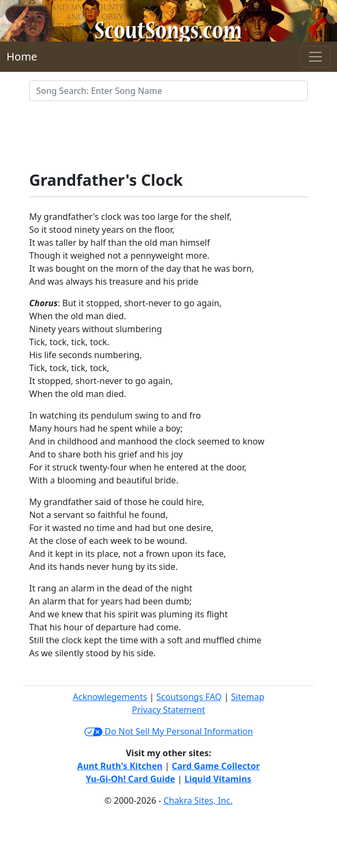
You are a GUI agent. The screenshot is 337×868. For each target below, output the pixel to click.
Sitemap (248, 697)
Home (22, 56)
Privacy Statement (168, 710)
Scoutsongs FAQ (189, 697)
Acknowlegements (110, 697)
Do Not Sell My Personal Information (169, 731)
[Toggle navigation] (315, 57)
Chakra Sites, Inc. (198, 800)
